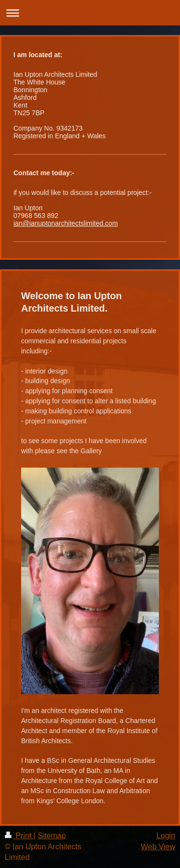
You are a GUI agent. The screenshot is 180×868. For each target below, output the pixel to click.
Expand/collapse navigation (90, 13)
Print (19, 836)
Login (166, 836)
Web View (158, 847)
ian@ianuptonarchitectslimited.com (66, 223)
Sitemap (52, 836)
